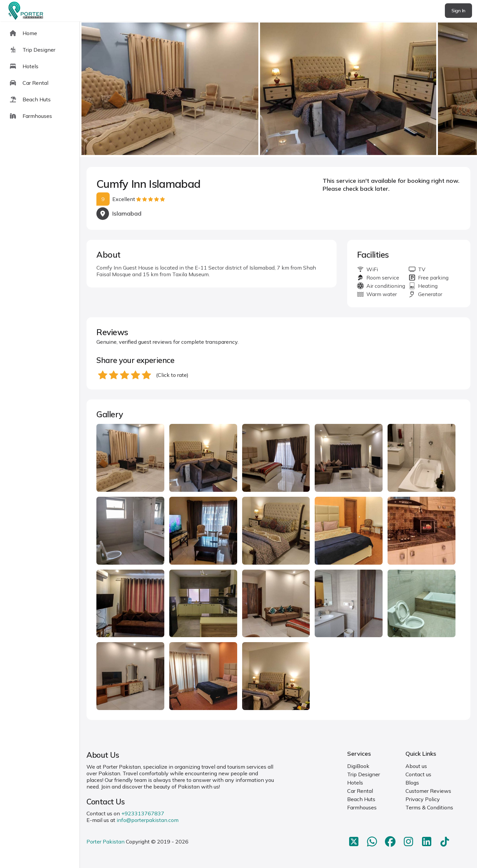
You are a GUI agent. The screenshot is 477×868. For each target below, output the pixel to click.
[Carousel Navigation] (278, 89)
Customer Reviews (428, 791)
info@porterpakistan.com (148, 820)
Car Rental (360, 791)
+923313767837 (143, 813)
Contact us (418, 774)
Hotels (355, 783)
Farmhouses (362, 807)
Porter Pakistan (106, 842)
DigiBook (358, 766)
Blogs (412, 783)
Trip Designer (364, 774)
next (451, 89)
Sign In (458, 11)
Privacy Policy (423, 799)
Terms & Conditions (429, 807)
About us (416, 766)
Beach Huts (361, 799)
